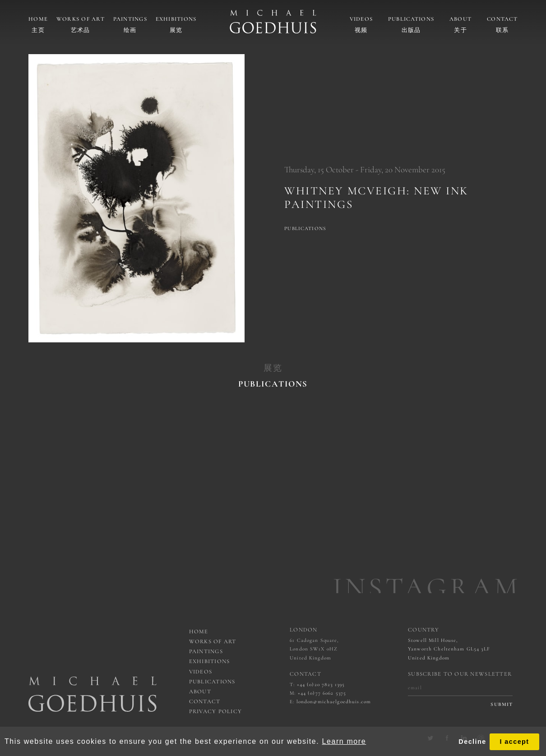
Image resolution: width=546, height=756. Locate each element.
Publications (411, 19)
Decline (472, 742)
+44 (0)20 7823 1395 (321, 685)
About (460, 19)
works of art (213, 641)
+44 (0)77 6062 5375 (322, 693)
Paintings (130, 19)
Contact (502, 19)
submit (502, 704)
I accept (514, 742)
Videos (361, 19)
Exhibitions (176, 19)
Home (38, 19)
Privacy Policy (216, 711)
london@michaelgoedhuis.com (334, 702)
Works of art (81, 19)
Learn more (344, 741)
